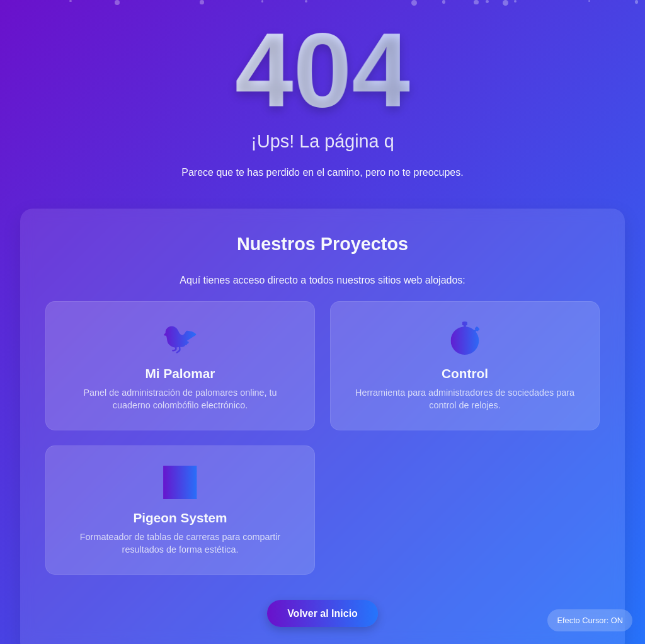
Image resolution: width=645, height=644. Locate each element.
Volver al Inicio (322, 613)
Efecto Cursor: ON (590, 620)
